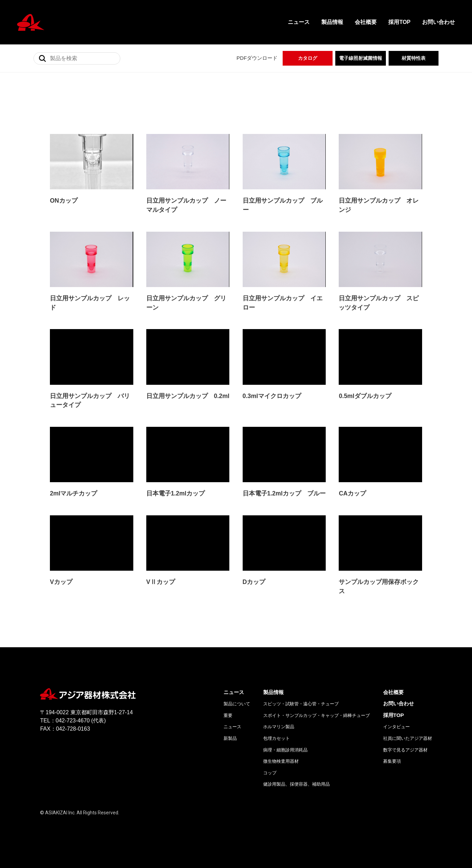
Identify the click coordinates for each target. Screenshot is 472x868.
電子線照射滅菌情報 (361, 58)
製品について (237, 714)
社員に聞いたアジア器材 (408, 749)
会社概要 (366, 22)
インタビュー (396, 737)
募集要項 (392, 772)
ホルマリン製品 (279, 737)
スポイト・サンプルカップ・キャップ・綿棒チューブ (316, 726)
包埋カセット (277, 749)
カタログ (308, 58)
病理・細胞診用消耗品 (285, 760)
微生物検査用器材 (281, 772)
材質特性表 (414, 58)
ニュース (299, 22)
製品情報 (332, 22)
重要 (228, 726)
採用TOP (399, 22)
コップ (270, 783)
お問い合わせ (439, 22)
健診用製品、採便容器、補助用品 (296, 795)
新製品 (230, 749)
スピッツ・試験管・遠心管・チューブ (301, 714)
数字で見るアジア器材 (405, 760)
